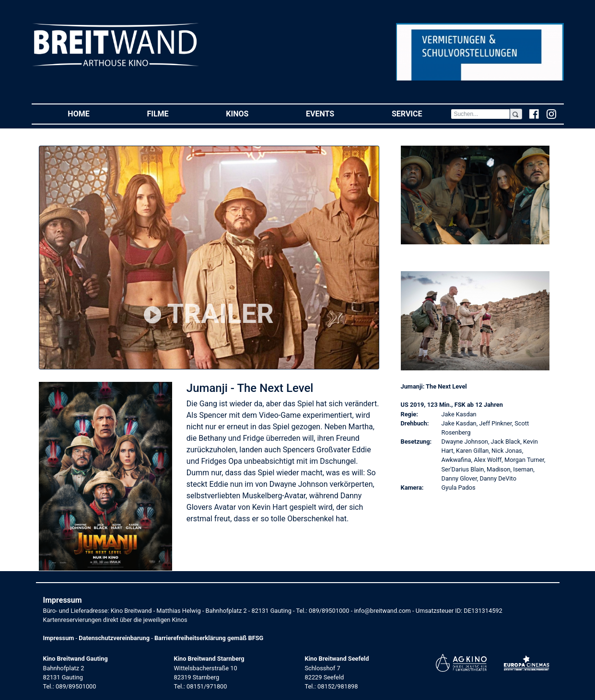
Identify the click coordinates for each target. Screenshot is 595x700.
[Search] (480, 114)
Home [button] (93, 113)
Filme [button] (172, 113)
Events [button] (334, 113)
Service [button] (421, 113)
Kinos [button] (251, 113)
